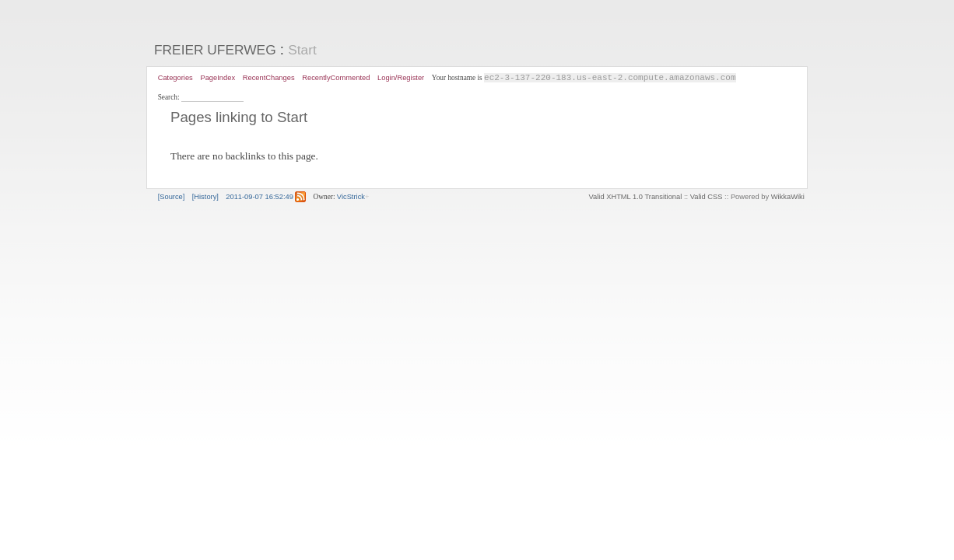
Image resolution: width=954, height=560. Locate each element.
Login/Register (401, 78)
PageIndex (217, 78)
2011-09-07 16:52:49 (260, 198)
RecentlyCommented (336, 78)
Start (302, 50)
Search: (170, 98)
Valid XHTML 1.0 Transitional (636, 198)
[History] (205, 198)
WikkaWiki (788, 198)
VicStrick (351, 198)
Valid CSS (707, 198)
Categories (175, 78)
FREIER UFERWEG (215, 50)
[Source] (172, 198)
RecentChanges (269, 78)
